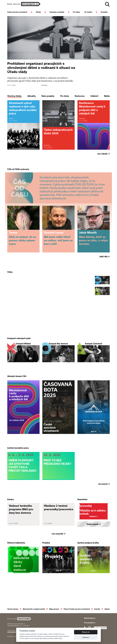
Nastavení (86, 637)
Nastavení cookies (13, 636)
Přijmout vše (86, 632)
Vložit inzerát (94, 543)
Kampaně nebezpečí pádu (19, 348)
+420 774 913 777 (12, 630)
